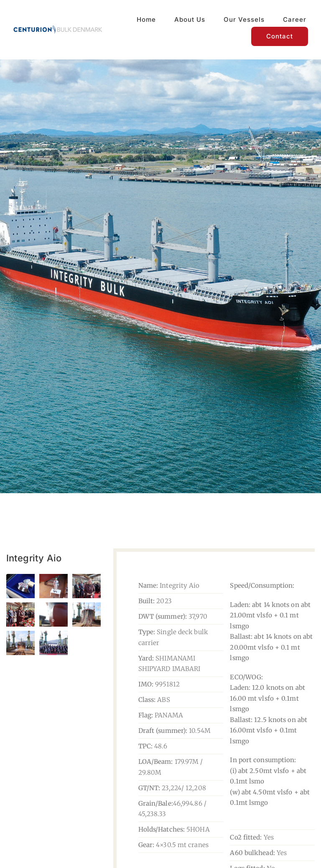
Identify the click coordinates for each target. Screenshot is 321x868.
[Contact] (280, 36)
